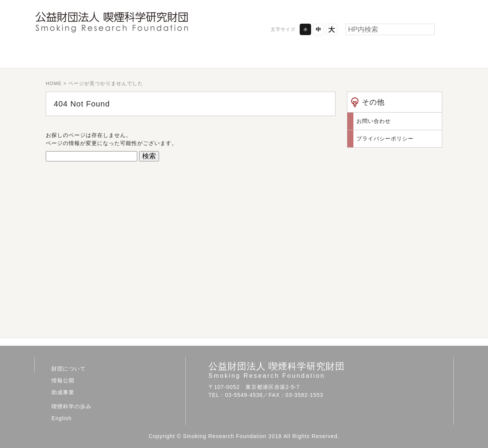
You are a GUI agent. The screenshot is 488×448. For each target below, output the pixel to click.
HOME (54, 84)
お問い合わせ (428, 8)
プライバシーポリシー (363, 8)
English (412, 55)
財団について (76, 55)
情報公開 (160, 55)
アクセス (297, 8)
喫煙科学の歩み (328, 55)
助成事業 (244, 55)
